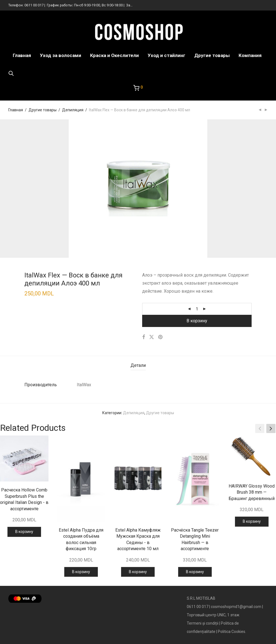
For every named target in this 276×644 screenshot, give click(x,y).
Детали (138, 365)
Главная (22, 55)
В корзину (197, 321)
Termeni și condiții (203, 623)
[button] (271, 429)
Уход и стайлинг (167, 55)
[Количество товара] (197, 309)
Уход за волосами (61, 55)
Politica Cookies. (232, 632)
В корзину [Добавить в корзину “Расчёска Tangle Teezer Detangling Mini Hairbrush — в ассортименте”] (195, 572)
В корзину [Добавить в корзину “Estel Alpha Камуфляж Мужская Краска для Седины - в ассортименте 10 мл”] (138, 572)
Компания (250, 55)
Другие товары (212, 55)
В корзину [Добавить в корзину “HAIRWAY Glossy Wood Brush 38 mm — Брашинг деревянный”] (252, 521)
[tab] (138, 366)
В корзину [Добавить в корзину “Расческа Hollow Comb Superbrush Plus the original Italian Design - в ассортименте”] (24, 532)
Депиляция (73, 110)
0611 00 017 (34, 5)
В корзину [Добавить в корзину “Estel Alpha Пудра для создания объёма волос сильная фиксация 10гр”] (81, 572)
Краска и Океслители (114, 55)
